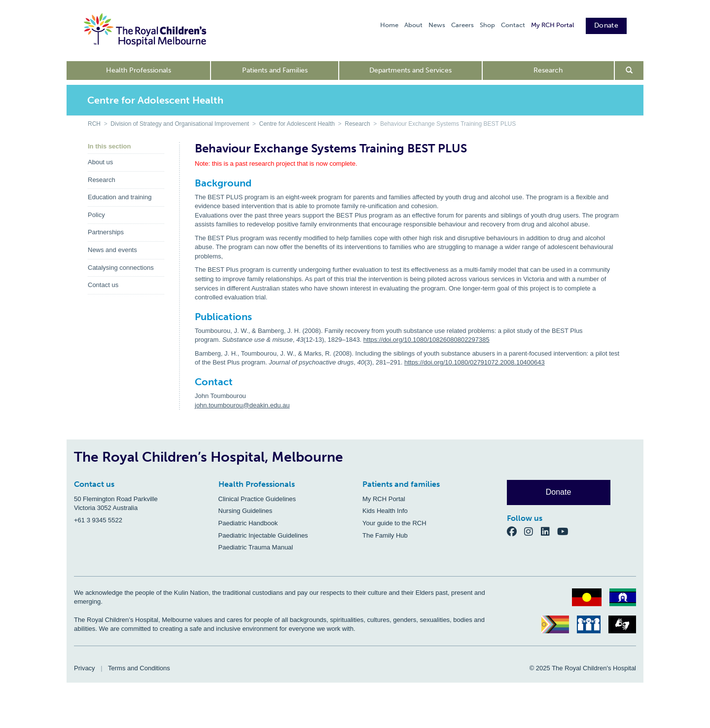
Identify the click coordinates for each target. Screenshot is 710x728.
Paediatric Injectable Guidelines (263, 535)
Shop (487, 25)
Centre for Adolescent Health (297, 124)
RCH (94, 124)
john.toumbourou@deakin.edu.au (242, 405)
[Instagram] (532, 531)
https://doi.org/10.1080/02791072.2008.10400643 (475, 362)
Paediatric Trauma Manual (256, 547)
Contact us (103, 285)
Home (389, 25)
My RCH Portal (552, 25)
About (413, 25)
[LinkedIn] (549, 531)
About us (100, 162)
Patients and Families (275, 70)
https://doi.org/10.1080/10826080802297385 (426, 340)
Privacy (85, 668)
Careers (462, 25)
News (437, 25)
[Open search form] (629, 71)
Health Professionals (139, 70)
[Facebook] (516, 531)
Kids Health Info (385, 511)
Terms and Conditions (139, 668)
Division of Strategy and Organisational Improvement (180, 124)
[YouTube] (566, 531)
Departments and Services (410, 70)
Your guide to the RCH (394, 523)
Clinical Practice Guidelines (257, 499)
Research (548, 70)
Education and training (120, 197)
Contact (513, 25)
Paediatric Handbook (248, 523)
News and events (112, 250)
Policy (96, 215)
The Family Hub (385, 535)
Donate (606, 25)
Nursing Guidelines (246, 511)
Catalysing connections (121, 268)
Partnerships (106, 232)
